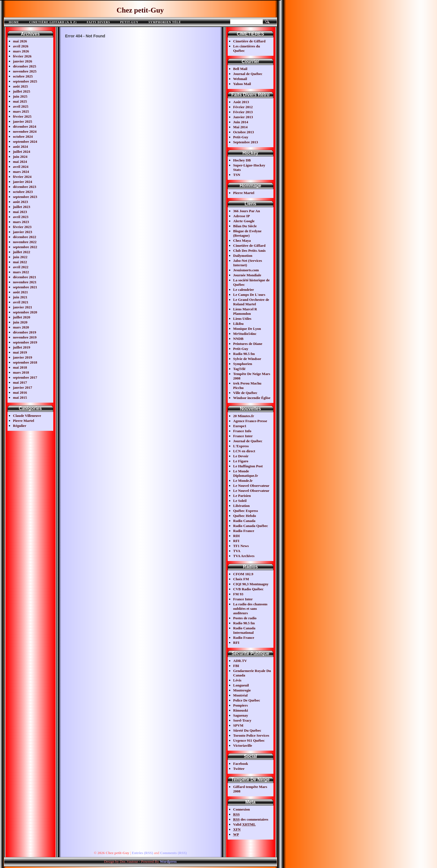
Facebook (241, 764)
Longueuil (241, 685)
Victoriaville (243, 745)
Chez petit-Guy (140, 10)
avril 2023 (21, 217)
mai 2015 (20, 397)
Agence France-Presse (250, 421)
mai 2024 (20, 162)
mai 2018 (20, 367)
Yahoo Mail (242, 84)
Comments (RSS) (173, 853)
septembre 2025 (25, 81)
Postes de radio (245, 618)
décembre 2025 (25, 66)
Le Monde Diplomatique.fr (246, 473)
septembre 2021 (25, 287)
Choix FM (241, 579)
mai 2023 (20, 212)
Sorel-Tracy (242, 720)
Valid (245, 824)
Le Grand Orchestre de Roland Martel (251, 302)
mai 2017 (20, 382)
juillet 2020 (22, 317)
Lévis (237, 680)
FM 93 (238, 594)
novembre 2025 (25, 71)
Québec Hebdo (245, 516)
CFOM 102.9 (243, 574)
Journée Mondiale (247, 275)
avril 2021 (21, 302)
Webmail (240, 79)
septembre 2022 (25, 247)
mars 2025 (21, 111)
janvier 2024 (23, 182)
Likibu (239, 324)
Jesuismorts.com (246, 270)
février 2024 (22, 177)
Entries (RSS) (142, 853)
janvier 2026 (23, 61)
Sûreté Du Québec (247, 730)
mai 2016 (20, 392)
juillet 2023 (22, 207)
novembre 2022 (25, 242)
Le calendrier (244, 290)
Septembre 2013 (246, 142)
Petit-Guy (129, 22)
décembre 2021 (25, 277)
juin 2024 (20, 157)
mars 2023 (21, 222)
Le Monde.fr (243, 481)
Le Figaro (241, 461)
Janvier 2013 (243, 117)
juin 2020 (20, 322)
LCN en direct (244, 451)
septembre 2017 (25, 377)
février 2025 (22, 116)
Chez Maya (242, 240)
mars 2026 (21, 51)
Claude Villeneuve (27, 416)
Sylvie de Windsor (247, 359)
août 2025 (21, 86)
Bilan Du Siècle (245, 226)
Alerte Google (244, 221)
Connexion (242, 809)
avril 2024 (21, 167)
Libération (241, 506)
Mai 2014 (241, 127)
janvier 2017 (23, 387)
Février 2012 (243, 107)
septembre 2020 (25, 312)
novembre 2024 (25, 131)
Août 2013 (241, 102)
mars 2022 (21, 272)
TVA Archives (244, 556)
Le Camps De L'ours (249, 295)
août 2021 (21, 292)
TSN (237, 175)
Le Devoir (241, 456)
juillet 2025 (22, 91)
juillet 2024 (22, 152)
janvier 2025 (23, 121)
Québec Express (246, 511)
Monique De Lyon (247, 329)
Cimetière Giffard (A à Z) (53, 22)
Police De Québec (247, 700)
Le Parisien (242, 496)
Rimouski (241, 710)
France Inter (243, 436)
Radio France (244, 531)
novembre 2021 (25, 282)
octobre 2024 (23, 136)
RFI (236, 541)
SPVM (238, 725)
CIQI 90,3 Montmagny (251, 584)
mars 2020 (21, 327)
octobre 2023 (23, 192)
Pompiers (241, 705)
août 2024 (21, 147)
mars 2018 (21, 372)
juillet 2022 (22, 252)
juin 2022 (20, 257)
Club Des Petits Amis (250, 251)
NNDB (238, 339)
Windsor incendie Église (252, 398)
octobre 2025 (23, 76)
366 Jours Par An (247, 211)
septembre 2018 (25, 362)
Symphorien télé (165, 22)
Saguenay (241, 715)
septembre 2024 (25, 142)
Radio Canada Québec (251, 526)
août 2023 (21, 202)
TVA (237, 551)
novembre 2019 (25, 337)
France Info (242, 431)
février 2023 (22, 227)
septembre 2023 (25, 197)
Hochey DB (242, 160)
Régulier (20, 426)
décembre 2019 (25, 332)
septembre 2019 (25, 342)
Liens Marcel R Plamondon (245, 311)
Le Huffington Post (248, 466)
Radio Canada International (244, 630)
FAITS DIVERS (98, 22)
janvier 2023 (23, 232)
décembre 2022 (25, 237)
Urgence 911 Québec (249, 740)
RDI (237, 536)
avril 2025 (21, 106)
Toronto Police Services (251, 735)
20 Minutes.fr (244, 416)
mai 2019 (20, 352)
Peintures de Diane (248, 344)
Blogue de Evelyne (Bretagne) (247, 233)
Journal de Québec (248, 74)
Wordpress (168, 861)
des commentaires (251, 819)
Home (14, 22)
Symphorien (243, 364)
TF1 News (241, 546)
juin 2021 (20, 297)
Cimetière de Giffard (249, 41)
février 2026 (22, 56)
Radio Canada (244, 521)
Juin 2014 (241, 122)
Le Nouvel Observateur (251, 486)
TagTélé (239, 369)
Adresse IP (242, 216)
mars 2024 (21, 172)
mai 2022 (20, 262)
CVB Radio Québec (248, 589)
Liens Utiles (242, 319)
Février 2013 (243, 112)
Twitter (239, 769)
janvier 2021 (23, 307)
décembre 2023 (25, 187)
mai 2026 (20, 41)
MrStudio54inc (245, 334)
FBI (236, 666)
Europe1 (240, 426)
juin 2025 (20, 96)
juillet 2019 (22, 347)
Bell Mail (240, 69)
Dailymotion (243, 256)
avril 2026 (21, 46)
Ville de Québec (245, 393)
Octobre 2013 (244, 132)
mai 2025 (20, 101)
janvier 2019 (23, 357)
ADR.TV (240, 661)
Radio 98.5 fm (244, 354)
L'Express (241, 446)
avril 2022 (21, 267)
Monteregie (242, 690)
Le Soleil (240, 501)
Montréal (241, 695)
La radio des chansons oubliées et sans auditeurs (250, 609)
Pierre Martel (24, 421)
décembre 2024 (25, 126)
